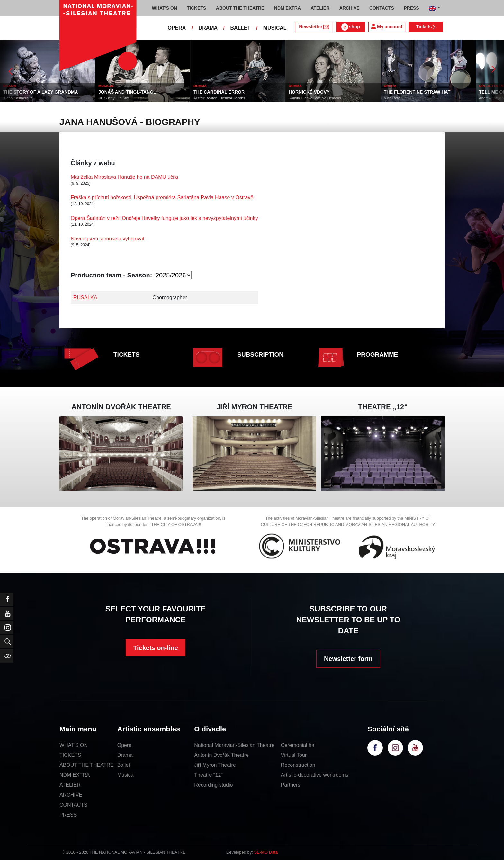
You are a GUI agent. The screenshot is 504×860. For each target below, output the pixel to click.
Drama (125, 755)
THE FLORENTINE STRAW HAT (417, 92)
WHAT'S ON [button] (165, 8)
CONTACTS (73, 805)
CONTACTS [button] (382, 8)
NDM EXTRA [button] (288, 8)
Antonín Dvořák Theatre (221, 755)
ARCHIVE (350, 8)
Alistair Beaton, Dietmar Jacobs (219, 98)
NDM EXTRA (75, 775)
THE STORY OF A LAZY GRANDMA (41, 92)
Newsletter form (348, 659)
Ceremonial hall (299, 745)
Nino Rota (392, 98)
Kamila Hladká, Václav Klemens (315, 98)
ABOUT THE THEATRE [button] (240, 8)
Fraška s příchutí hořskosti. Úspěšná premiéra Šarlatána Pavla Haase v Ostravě (162, 198)
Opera (124, 745)
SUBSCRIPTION (260, 354)
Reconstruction (298, 765)
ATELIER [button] (320, 8)
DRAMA (208, 28)
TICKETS (126, 354)
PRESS (68, 815)
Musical (126, 775)
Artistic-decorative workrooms (315, 775)
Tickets (426, 27)
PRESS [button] (411, 8)
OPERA (177, 28)
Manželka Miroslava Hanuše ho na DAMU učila (124, 177)
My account (387, 27)
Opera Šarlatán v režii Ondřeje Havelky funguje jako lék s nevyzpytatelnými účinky (164, 218)
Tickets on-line (156, 648)
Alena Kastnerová (18, 98)
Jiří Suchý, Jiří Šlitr (114, 98)
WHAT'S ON (74, 745)
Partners (291, 785)
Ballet (124, 765)
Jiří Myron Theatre (215, 765)
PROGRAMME (378, 354)
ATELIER (70, 785)
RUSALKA (85, 298)
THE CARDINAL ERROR (219, 92)
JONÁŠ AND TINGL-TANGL (127, 92)
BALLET (240, 28)
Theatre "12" (208, 775)
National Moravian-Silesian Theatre (234, 745)
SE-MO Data (266, 852)
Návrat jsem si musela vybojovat (108, 239)
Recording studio (213, 785)
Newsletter (314, 27)
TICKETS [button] (196, 8)
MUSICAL (275, 28)
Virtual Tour (294, 755)
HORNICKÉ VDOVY (309, 92)
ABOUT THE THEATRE (87, 765)
